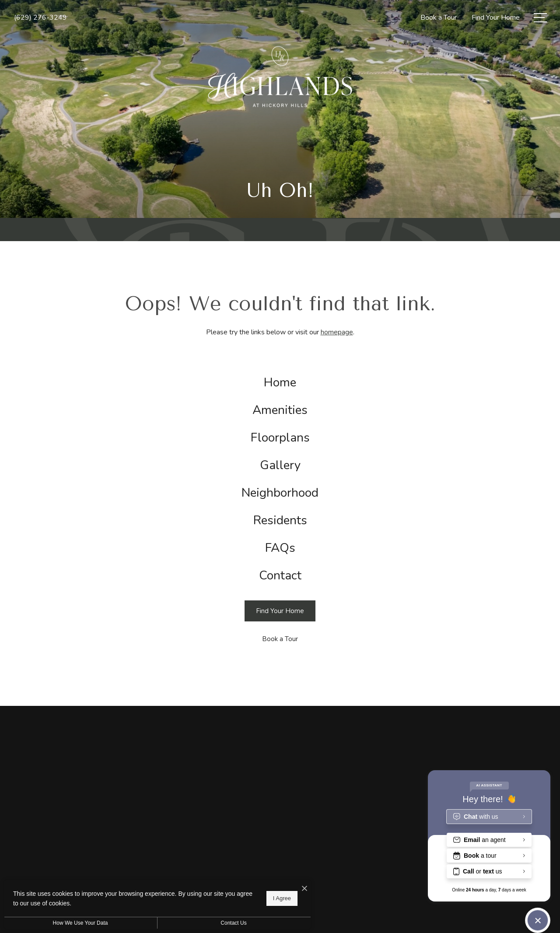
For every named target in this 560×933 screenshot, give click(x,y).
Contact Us (233, 923)
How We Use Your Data (80, 923)
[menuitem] (280, 383)
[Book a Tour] (280, 639)
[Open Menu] (540, 18)
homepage (337, 332)
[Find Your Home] (280, 611)
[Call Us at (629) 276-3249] (40, 18)
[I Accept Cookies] (304, 889)
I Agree (282, 898)
